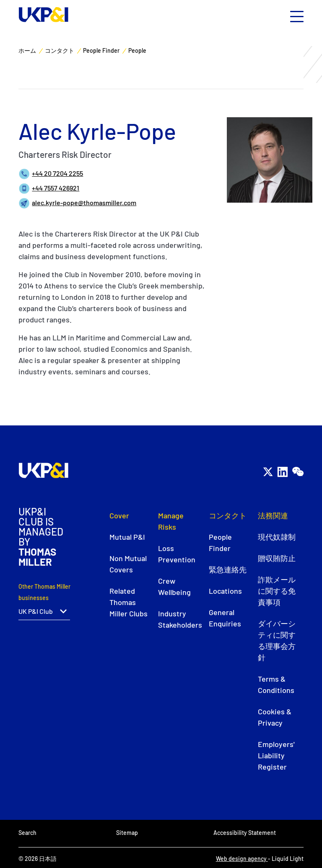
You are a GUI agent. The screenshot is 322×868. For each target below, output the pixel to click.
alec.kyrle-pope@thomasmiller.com (84, 202)
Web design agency (242, 859)
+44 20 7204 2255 (57, 173)
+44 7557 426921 (56, 188)
